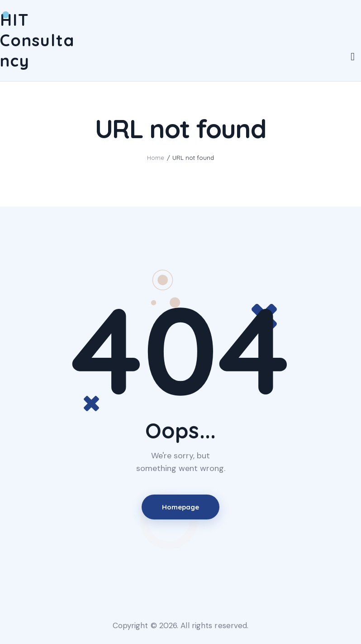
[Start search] (353, 57)
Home (156, 158)
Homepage (181, 507)
